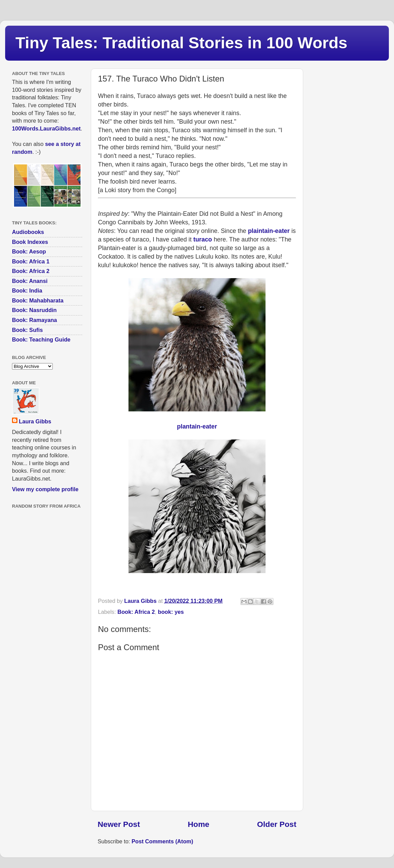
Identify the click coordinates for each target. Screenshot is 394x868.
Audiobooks (28, 232)
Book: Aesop (29, 251)
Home (199, 824)
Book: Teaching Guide (41, 339)
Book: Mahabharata (38, 300)
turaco (202, 239)
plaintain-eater (269, 231)
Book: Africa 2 (136, 612)
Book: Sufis (27, 330)
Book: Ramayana (34, 320)
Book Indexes (30, 242)
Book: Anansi (30, 281)
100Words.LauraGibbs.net (46, 128)
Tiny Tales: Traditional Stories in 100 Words (181, 43)
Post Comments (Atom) (162, 841)
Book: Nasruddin (34, 310)
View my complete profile (45, 489)
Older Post (277, 824)
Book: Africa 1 (31, 261)
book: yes (171, 612)
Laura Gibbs (35, 421)
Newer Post (119, 824)
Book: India (27, 290)
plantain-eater (197, 426)
